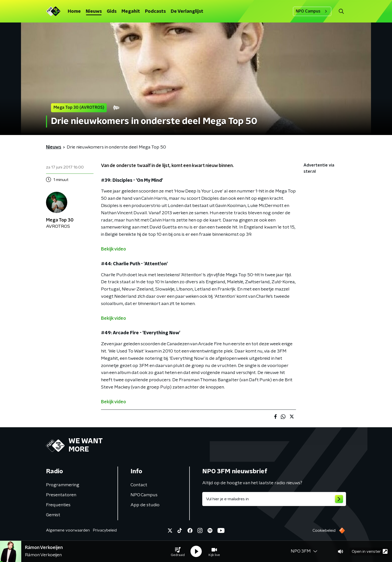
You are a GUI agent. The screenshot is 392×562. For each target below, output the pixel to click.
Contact (139, 485)
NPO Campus (312, 11)
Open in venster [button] (370, 551)
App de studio (145, 505)
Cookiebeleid (324, 530)
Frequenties (58, 505)
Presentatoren (61, 495)
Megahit (131, 11)
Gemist (53, 515)
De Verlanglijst (187, 11)
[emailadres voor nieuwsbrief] (274, 499)
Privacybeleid (105, 530)
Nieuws (94, 11)
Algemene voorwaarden (68, 530)
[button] (178, 551)
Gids (112, 11)
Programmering (63, 485)
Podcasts (155, 11)
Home (74, 11)
